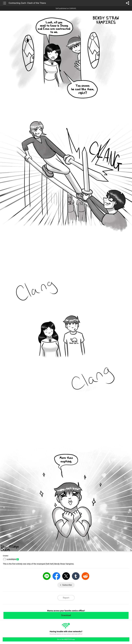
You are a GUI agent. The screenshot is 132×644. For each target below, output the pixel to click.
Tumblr (76, 576)
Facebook (56, 576)
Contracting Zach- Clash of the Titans (27, 3)
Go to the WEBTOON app (66, 639)
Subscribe (67, 585)
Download (66, 615)
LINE (47, 576)
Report (66, 598)
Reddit (85, 576)
